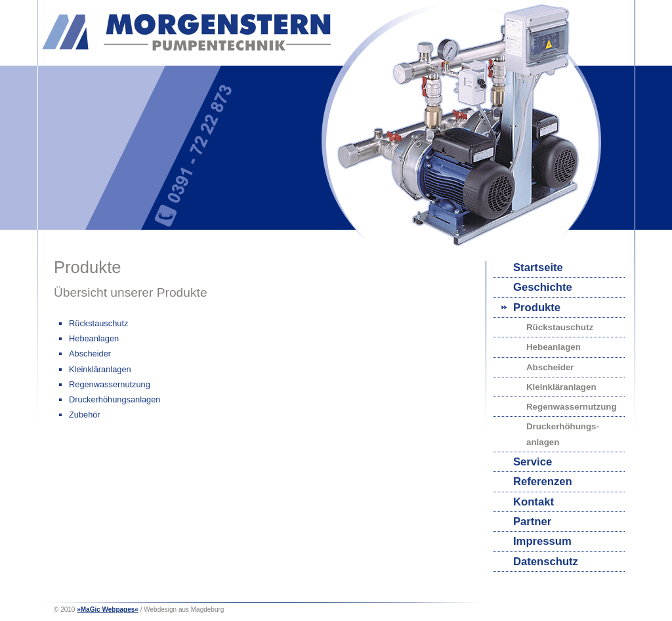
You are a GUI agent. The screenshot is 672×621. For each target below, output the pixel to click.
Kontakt (534, 502)
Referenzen (543, 482)
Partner (532, 522)
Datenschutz (546, 562)
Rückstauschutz (560, 327)
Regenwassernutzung (572, 407)
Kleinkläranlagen (561, 387)
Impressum (542, 541)
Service (533, 462)
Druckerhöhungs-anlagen (563, 434)
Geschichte (543, 287)
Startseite (538, 268)
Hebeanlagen (554, 347)
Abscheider (550, 367)
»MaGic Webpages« (108, 610)
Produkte (537, 308)
